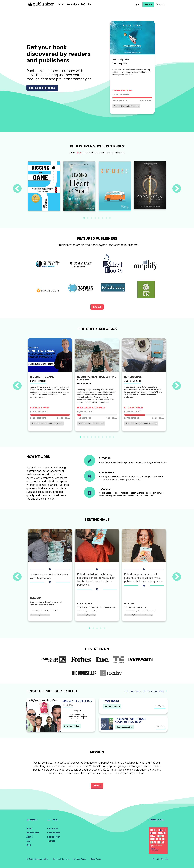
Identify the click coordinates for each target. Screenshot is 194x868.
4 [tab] (95, 218)
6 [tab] (103, 218)
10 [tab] (114, 437)
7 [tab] (106, 218)
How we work (33, 833)
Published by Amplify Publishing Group (47, 423)
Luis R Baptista (120, 64)
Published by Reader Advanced (126, 106)
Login (137, 4)
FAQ (83, 4)
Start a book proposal (42, 88)
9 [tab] (110, 437)
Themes (51, 841)
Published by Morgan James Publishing (141, 423)
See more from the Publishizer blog (146, 691)
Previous (17, 189)
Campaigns (73, 4)
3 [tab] (91, 218)
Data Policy (96, 859)
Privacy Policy (79, 859)
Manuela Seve (84, 384)
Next (177, 189)
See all (97, 307)
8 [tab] (110, 218)
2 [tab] (88, 218)
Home (29, 829)
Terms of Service (61, 859)
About (62, 4)
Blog (90, 4)
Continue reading (72, 726)
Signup (148, 4)
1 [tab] (84, 218)
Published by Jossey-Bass (40, 615)
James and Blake (133, 381)
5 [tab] (99, 218)
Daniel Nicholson (38, 381)
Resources (53, 829)
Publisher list (54, 837)
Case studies (54, 833)
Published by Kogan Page (87, 615)
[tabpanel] (44, 186)
